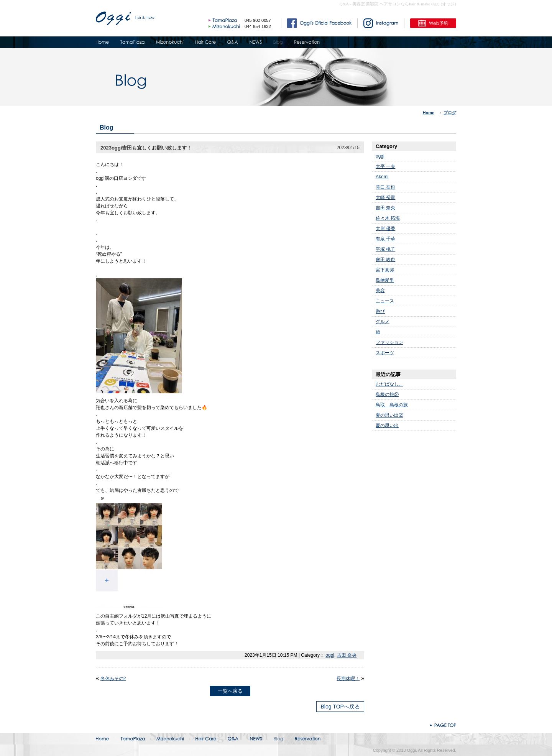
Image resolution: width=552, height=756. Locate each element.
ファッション (389, 342)
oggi (330, 655)
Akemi (382, 177)
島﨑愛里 (385, 280)
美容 (380, 291)
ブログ (450, 113)
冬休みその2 (113, 679)
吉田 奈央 (347, 655)
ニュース (385, 301)
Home (429, 113)
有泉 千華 (385, 239)
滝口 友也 (385, 187)
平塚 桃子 (385, 249)
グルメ (383, 322)
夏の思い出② (389, 415)
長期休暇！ (348, 679)
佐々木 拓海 (388, 218)
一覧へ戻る (230, 691)
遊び (380, 311)
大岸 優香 (385, 228)
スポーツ (385, 353)
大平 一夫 (385, 166)
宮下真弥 (385, 270)
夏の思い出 (387, 426)
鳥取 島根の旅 (392, 405)
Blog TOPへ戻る (340, 707)
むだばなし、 (389, 384)
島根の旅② (387, 394)
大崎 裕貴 (385, 197)
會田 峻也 (385, 260)
